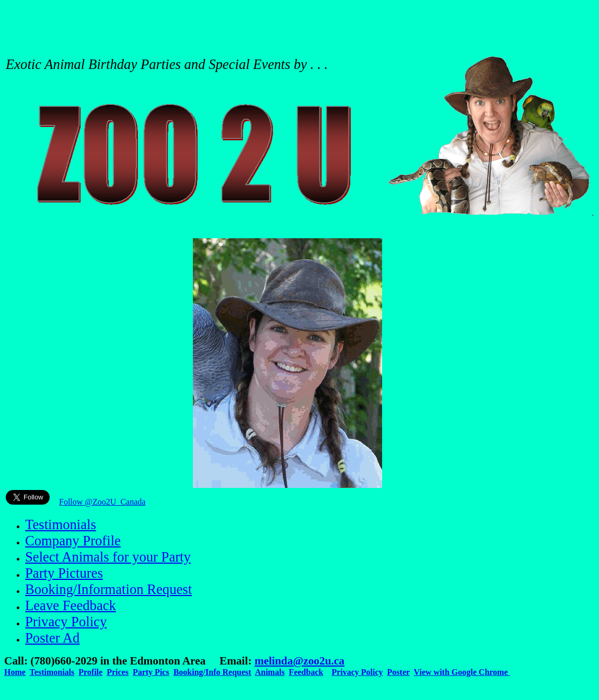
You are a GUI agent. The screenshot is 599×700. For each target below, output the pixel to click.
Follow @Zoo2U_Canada (102, 502)
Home (15, 672)
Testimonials (61, 524)
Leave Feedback (71, 605)
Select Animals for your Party (108, 557)
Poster (399, 672)
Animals (270, 672)
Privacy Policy (66, 622)
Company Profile (73, 541)
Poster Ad (52, 638)
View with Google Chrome (462, 672)
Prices (118, 672)
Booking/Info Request (212, 672)
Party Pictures (64, 573)
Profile (90, 672)
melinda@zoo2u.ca (299, 661)
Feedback (306, 672)
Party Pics (151, 672)
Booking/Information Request (108, 589)
